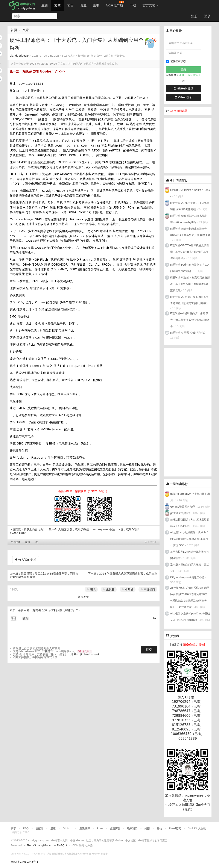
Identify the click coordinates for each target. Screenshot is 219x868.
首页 (14, 30)
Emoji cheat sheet (87, 654)
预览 (26, 618)
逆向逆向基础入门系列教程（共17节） (190, 568)
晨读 (53, 829)
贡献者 (40, 829)
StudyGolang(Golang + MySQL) (47, 845)
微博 (28, 542)
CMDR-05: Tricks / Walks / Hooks (190, 193)
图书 (96, 5)
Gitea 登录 (183, 97)
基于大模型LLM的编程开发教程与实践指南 (190, 555)
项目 (70, 5)
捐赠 (147, 829)
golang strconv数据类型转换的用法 (190, 497)
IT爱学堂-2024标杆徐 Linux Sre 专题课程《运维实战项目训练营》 (190, 300)
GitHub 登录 (183, 88)
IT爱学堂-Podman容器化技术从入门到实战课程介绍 (190, 268)
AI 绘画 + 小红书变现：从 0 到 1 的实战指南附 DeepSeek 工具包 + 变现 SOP (190, 539)
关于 (13, 829)
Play (100, 829)
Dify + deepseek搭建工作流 (187, 578)
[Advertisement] (191, 145)
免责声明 (115, 829)
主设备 (109, 589)
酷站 (159, 829)
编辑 (14, 618)
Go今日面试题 (179, 111)
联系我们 (132, 829)
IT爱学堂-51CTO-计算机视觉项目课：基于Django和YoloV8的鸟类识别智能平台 (190, 252)
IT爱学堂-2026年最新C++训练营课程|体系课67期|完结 (190, 206)
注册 (194, 16)
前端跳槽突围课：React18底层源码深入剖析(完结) (190, 523)
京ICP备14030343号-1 (24, 862)
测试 (91, 589)
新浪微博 (85, 829)
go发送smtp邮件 (180, 513)
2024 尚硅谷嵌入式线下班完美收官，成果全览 (128, 574)
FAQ (26, 829)
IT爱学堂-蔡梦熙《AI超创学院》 (189, 333)
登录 (207, 16)
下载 (133, 5)
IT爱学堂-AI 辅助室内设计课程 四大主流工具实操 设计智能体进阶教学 (190, 320)
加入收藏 (15, 542)
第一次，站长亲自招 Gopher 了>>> (38, 71)
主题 (45, 5)
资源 (83, 5)
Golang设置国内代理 (183, 507)
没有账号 (69, 610)
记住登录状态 (176, 61)
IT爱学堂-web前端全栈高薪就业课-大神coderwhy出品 (189, 219)
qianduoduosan (20, 56)
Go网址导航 (115, 4)
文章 (58, 5)
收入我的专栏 (26, 560)
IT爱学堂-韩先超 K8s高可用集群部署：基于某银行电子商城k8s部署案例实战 (190, 284)
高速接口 (148, 589)
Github (67, 829)
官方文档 (151, 5)
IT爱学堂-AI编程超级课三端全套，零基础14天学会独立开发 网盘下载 (190, 232)
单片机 (128, 589)
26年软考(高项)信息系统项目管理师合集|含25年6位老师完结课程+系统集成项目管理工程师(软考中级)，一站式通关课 (190, 597)
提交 (149, 650)
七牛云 (89, 845)
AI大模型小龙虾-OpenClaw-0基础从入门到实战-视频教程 (190, 617)
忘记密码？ (195, 75)
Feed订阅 (175, 829)
